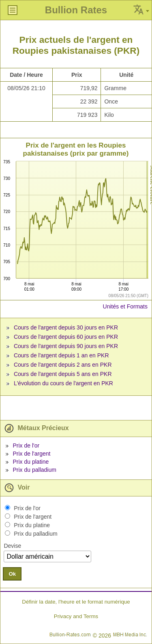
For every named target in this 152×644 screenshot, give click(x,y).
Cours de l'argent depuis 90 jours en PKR (66, 346)
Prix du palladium (34, 470)
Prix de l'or (26, 446)
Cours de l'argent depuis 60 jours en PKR (66, 337)
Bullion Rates (76, 10)
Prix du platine (31, 462)
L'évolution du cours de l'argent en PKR (63, 383)
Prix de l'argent (31, 454)
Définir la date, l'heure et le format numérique (76, 602)
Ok (12, 574)
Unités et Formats (125, 306)
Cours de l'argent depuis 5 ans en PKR (63, 374)
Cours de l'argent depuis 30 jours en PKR (66, 327)
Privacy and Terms (76, 616)
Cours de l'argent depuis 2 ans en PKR (63, 365)
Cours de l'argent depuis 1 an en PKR (61, 355)
